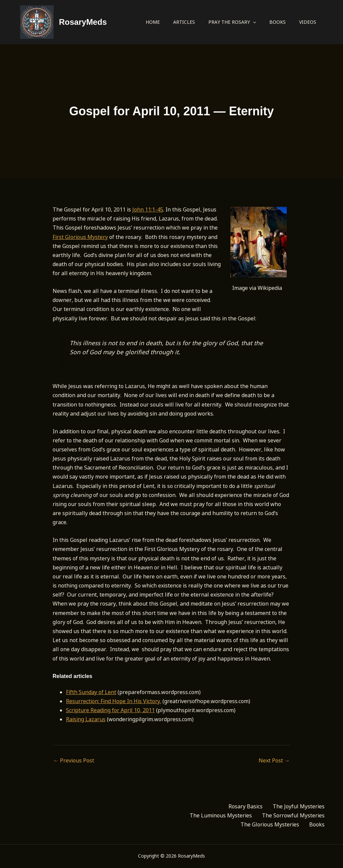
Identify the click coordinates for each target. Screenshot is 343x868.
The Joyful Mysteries (299, 806)
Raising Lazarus (86, 719)
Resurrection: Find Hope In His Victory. (114, 701)
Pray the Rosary (232, 22)
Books (278, 22)
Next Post (274, 760)
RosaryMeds (83, 22)
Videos (308, 22)
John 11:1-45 (148, 209)
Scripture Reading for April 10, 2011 (110, 710)
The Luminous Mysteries (221, 815)
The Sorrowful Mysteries (293, 815)
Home (153, 22)
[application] (253, 22)
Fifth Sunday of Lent (91, 692)
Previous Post (74, 760)
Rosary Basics (246, 806)
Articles (184, 22)
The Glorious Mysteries (270, 824)
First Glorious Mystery (80, 237)
